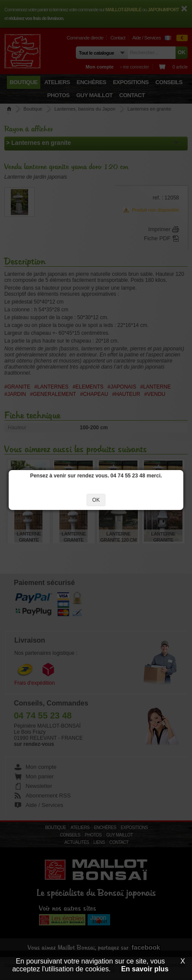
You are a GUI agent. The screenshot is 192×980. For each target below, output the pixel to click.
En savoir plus (145, 969)
